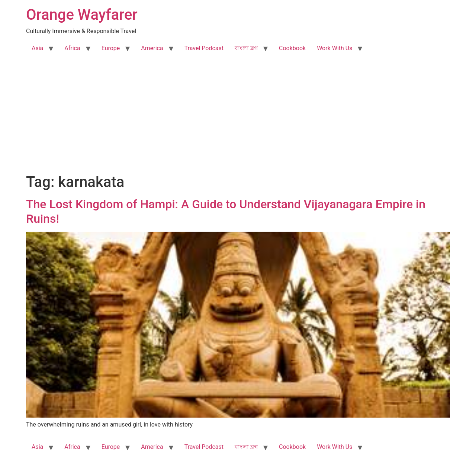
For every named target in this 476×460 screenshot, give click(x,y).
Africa (72, 48)
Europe (111, 48)
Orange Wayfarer (82, 15)
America (152, 48)
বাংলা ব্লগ (246, 48)
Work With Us (335, 48)
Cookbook (292, 48)
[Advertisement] (238, 118)
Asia (37, 48)
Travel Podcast (204, 48)
